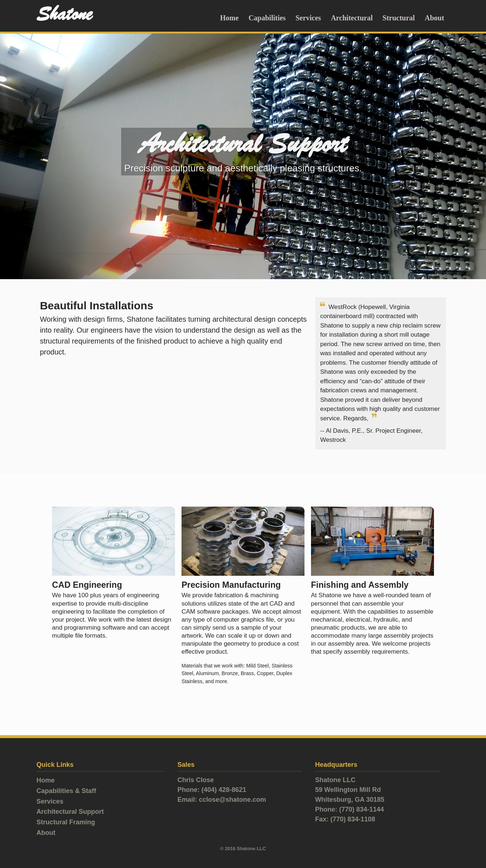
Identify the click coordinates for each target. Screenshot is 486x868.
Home (229, 18)
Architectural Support (70, 812)
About (434, 18)
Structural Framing (66, 822)
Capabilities (267, 18)
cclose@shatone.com (233, 800)
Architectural (352, 18)
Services (308, 18)
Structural (399, 18)
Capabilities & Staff (66, 791)
